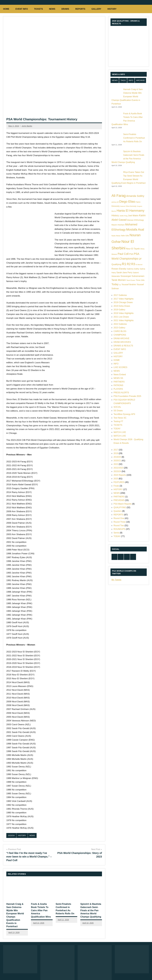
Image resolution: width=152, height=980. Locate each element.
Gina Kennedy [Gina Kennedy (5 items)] (131, 206)
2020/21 (117, 461)
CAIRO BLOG (120, 331)
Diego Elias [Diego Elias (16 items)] (127, 202)
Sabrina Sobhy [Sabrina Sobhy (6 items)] (133, 269)
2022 (116, 464)
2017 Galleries (120, 295)
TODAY (117, 429)
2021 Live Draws (121, 317)
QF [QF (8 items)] (140, 259)
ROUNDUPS (120, 529)
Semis (116, 533)
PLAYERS (118, 389)
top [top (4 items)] (120, 285)
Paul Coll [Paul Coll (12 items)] (123, 254)
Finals (116, 486)
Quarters (118, 511)
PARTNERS (119, 382)
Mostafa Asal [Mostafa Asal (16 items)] (135, 229)
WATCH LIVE (120, 432)
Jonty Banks (27, 126)
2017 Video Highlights (124, 299)
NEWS (52, 9)
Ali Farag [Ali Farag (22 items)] (119, 196)
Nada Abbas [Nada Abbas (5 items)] (116, 236)
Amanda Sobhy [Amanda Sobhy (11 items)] (135, 196)
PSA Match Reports (123, 504)
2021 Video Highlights (124, 320)
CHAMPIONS (120, 335)
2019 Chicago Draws (123, 302)
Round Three (120, 522)
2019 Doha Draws (122, 306)
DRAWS (65, 9)
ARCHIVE (140, 80)
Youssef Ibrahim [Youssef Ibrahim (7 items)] (129, 284)
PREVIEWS (119, 500)
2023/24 (11, 836)
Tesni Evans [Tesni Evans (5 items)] (131, 280)
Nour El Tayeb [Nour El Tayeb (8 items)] (133, 249)
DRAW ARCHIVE (122, 338)
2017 (116, 450)
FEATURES (119, 482)
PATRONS (118, 385)
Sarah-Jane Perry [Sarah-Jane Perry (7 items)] (124, 273)
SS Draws (118, 411)
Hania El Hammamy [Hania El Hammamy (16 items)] (131, 211)
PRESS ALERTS (121, 393)
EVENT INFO (22, 9)
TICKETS (38, 9)
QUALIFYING (120, 507)
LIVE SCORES (120, 367)
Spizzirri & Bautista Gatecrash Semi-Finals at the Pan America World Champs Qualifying (90, 910)
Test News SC (120, 418)
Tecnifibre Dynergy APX (124, 414)
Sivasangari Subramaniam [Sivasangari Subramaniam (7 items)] (132, 276)
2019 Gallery (119, 310)
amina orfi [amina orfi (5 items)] (115, 202)
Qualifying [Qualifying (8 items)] (116, 264)
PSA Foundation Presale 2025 (127, 396)
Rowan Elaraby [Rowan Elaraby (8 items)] (119, 269)
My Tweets (116, 580)
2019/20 (117, 457)
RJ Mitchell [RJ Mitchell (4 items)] (139, 265)
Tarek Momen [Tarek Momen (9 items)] (119, 280)
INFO (131, 80)
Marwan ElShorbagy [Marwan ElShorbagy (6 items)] (135, 220)
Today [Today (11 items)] (115, 284)
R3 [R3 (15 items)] (133, 264)
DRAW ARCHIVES (122, 342)
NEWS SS (118, 378)
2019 (116, 453)
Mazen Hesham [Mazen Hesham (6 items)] (118, 225)
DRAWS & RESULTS (123, 346)
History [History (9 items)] (115, 215)
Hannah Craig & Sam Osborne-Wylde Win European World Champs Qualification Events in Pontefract (17, 910)
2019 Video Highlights (124, 313)
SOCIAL (117, 407)
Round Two (119, 525)
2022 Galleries (120, 324)
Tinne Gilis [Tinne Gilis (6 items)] (140, 280)
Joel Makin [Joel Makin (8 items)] (133, 216)
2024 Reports (120, 475)
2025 (116, 479)
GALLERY (96, 9)
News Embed (120, 375)
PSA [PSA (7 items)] (131, 254)
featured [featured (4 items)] (123, 206)
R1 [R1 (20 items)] (124, 264)
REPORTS (80, 9)
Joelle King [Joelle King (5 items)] (123, 216)
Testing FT (118, 421)
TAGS (123, 80)
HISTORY (113, 9)
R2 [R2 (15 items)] (129, 264)
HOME (6, 9)
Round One (119, 518)
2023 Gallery (119, 328)
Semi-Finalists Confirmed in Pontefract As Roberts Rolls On (134, 138)
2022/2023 (118, 468)
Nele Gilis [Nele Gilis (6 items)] (125, 236)
